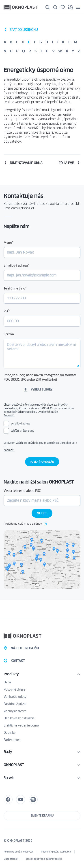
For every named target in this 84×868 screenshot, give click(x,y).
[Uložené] (63, 7)
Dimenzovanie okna (23, 163)
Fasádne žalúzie (15, 704)
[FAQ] (70, 7)
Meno (8, 243)
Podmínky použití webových (18, 852)
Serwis (9, 778)
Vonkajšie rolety (15, 697)
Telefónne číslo (15, 288)
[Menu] (78, 7)
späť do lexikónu (21, 30)
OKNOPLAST (14, 765)
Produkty (11, 674)
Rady (8, 752)
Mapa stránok (11, 859)
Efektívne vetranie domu (21, 725)
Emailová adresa (16, 265)
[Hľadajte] (47, 7)
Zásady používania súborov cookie (44, 859)
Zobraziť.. (9, 450)
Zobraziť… (9, 415)
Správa (9, 334)
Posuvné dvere (14, 689)
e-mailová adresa (20, 423)
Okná (7, 682)
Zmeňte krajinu (42, 816)
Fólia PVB (70, 163)
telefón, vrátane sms (22, 431)
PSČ (7, 311)
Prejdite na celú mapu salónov (25, 524)
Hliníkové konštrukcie (19, 718)
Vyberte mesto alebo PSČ (22, 491)
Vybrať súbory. (42, 390)
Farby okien (12, 740)
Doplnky (10, 733)
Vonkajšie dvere (15, 711)
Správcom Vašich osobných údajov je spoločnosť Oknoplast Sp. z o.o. (42, 446)
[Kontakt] (55, 7)
